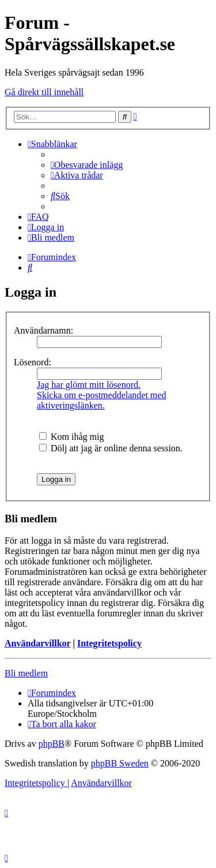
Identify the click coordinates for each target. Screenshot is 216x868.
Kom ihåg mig (71, 437)
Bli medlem (26, 673)
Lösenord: (33, 362)
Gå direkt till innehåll (44, 92)
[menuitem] (87, 165)
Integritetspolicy (109, 643)
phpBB (52, 744)
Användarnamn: (43, 330)
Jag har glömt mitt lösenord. (89, 385)
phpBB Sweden (120, 763)
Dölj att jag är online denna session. (111, 448)
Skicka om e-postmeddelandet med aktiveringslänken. (101, 400)
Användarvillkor (37, 643)
